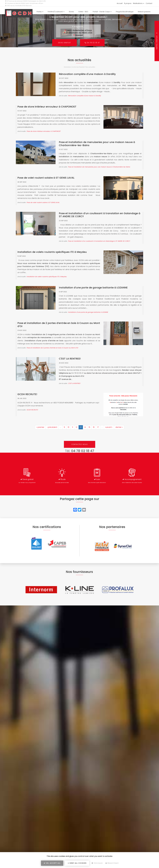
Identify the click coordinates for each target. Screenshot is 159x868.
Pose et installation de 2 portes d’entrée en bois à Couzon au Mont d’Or (59, 325)
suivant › (109, 427)
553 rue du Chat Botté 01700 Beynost (18, 6)
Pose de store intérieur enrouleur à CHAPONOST (47, 107)
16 (94, 427)
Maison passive (144, 12)
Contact (149, 3)
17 (98, 427)
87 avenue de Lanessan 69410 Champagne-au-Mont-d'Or (26, 1)
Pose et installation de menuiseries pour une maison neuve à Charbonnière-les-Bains (97, 144)
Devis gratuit (64, 43)
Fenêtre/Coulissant (56, 12)
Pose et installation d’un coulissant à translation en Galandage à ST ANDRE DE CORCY (100, 215)
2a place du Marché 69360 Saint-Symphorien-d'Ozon (24, 3)
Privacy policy (112, 863)
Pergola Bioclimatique (125, 12)
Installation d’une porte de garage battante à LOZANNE (93, 288)
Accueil (120, 3)
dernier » (119, 427)
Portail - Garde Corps (102, 12)
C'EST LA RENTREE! (70, 359)
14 (85, 427)
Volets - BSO (83, 12)
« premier (40, 427)
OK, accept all (52, 863)
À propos (128, 3)
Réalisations (139, 3)
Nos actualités (90, 67)
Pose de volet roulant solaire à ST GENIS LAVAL (46, 178)
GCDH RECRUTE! (27, 394)
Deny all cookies (77, 863)
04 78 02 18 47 (92, 43)
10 (68, 427)
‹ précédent (52, 427)
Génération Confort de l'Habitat (74, 67)
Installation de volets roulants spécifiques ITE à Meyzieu (52, 252)
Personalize (97, 863)
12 (76, 427)
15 (89, 427)
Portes (40, 12)
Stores (71, 12)
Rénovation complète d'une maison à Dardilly (87, 74)
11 (73, 427)
